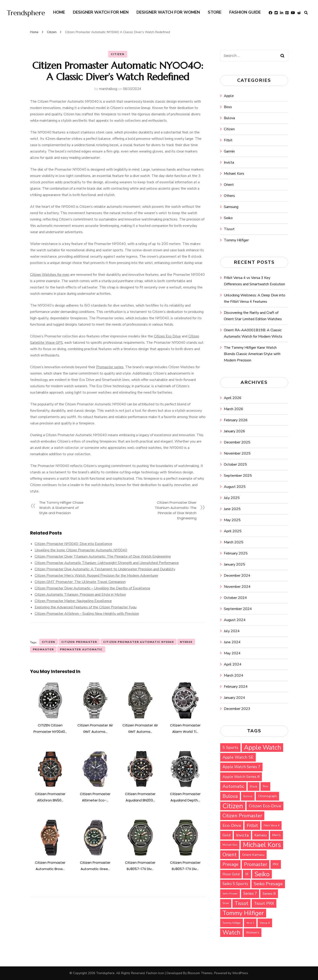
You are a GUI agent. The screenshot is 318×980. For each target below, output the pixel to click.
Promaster (43, 649)
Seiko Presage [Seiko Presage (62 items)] (268, 884)
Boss (228, 107)
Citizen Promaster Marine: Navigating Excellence (73, 601)
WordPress (240, 973)
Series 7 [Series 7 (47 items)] (250, 894)
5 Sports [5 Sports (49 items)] (230, 748)
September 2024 (238, 609)
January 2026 (234, 431)
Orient (229, 185)
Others (229, 196)
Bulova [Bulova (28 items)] (248, 796)
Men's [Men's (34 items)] (276, 835)
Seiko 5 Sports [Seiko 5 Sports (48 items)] (235, 884)
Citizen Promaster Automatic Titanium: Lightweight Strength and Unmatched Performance (107, 563)
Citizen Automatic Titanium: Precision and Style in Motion (80, 595)
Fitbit (228, 140)
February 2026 (236, 420)
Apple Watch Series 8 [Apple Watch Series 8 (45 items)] (241, 777)
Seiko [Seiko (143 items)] (262, 874)
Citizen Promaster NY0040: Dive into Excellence (73, 544)
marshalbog (108, 89)
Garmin (229, 151)
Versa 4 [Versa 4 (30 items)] (265, 923)
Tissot (229, 229)
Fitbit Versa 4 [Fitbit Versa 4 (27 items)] (271, 825)
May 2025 (232, 520)
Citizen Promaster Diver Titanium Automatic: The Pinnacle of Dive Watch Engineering (103, 557)
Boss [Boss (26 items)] (265, 786)
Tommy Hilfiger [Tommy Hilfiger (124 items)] (243, 913)
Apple (229, 96)
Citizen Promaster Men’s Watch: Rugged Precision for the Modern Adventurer (96, 576)
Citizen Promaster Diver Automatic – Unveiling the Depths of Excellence (92, 588)
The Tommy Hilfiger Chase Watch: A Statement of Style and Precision (61, 508)
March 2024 (234, 675)
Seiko (228, 218)
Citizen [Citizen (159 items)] (233, 806)
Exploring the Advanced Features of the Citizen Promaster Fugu (86, 607)
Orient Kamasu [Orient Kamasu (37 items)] (253, 855)
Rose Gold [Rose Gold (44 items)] (231, 874)
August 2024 (235, 620)
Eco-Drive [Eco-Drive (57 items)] (232, 825)
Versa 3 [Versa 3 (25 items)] (250, 923)
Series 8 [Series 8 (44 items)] (269, 894)
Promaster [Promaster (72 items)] (256, 864)
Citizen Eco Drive (167, 336)
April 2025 (233, 531)
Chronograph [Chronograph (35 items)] (267, 796)
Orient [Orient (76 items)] (230, 855)
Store (215, 12)
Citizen (118, 54)
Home (59, 12)
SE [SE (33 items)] (247, 874)
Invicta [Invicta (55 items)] (242, 835)
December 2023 (237, 709)
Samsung (231, 207)
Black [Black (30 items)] (253, 786)
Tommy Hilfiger (236, 240)
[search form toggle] (306, 13)
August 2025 (235, 487)
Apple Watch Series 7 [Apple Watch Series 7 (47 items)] (241, 767)
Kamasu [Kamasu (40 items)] (261, 835)
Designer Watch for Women (168, 12)
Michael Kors (234, 174)
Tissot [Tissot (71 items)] (241, 903)
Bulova (229, 118)
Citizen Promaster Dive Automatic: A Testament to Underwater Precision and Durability (105, 569)
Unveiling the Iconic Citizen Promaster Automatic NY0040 (81, 550)
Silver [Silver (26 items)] (226, 903)
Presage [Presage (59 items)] (230, 864)
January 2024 (234, 698)
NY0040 (186, 642)
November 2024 (237, 587)
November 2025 (237, 453)
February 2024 (236, 687)
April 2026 (233, 398)
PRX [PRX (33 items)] (276, 864)
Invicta (229, 162)
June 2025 (232, 509)
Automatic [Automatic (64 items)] (233, 786)
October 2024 (235, 598)
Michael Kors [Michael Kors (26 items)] (230, 845)
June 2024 (232, 642)
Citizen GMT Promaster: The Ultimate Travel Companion (80, 582)
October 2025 (235, 465)
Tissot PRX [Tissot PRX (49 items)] (264, 903)
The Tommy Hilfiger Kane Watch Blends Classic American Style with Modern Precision (252, 354)
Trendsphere (26, 13)
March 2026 (234, 409)
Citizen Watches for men (50, 275)
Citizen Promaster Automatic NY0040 (139, 642)
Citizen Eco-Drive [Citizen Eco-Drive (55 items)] (265, 806)
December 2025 (237, 442)
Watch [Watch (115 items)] (231, 933)
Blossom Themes (200, 973)
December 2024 (237, 576)
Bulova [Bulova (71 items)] (230, 796)
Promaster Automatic (81, 649)
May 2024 (232, 653)
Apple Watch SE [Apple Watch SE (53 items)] (238, 757)
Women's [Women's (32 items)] (253, 933)
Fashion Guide (245, 12)
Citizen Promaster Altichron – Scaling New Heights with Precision (87, 614)
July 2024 (232, 631)
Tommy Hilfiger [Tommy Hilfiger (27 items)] (232, 923)
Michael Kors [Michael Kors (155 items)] (262, 845)
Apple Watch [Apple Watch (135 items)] (262, 748)
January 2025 (234, 564)
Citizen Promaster (79, 642)
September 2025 (238, 476)
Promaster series (110, 367)
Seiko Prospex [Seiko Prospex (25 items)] (230, 894)
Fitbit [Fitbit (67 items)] (252, 825)
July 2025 (232, 498)
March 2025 (234, 542)
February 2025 (236, 553)
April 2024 (233, 664)
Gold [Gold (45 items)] (226, 835)
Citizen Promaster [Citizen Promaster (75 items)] (242, 816)
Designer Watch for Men (101, 12)
